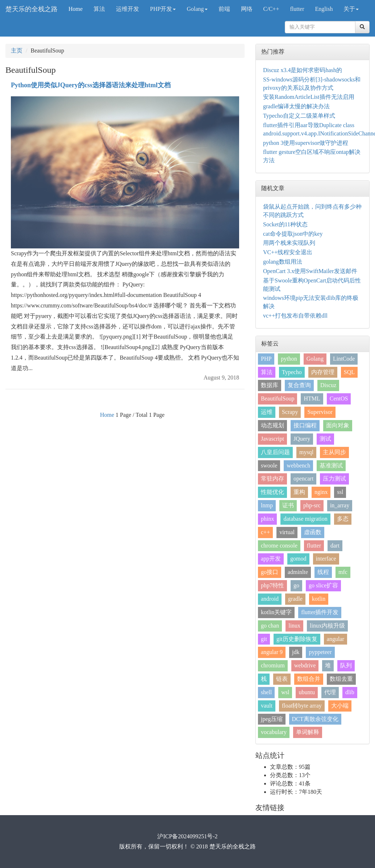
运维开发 (128, 9)
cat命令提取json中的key (293, 234)
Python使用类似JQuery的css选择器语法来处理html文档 (91, 85)
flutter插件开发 (320, 612)
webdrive (305, 665)
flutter (297, 9)
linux (294, 626)
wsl (285, 692)
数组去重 (341, 679)
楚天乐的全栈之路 (32, 9)
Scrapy (290, 412)
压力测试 (334, 479)
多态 (343, 519)
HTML (312, 399)
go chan (270, 626)
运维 (267, 412)
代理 (330, 692)
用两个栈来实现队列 (289, 243)
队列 (346, 665)
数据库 (270, 385)
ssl (340, 492)
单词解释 (308, 732)
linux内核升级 (327, 626)
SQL (349, 372)
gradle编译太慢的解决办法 (296, 106)
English (324, 9)
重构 (299, 492)
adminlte (298, 572)
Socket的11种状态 (285, 224)
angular (336, 639)
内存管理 (323, 372)
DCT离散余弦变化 (315, 719)
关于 (351, 9)
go (296, 585)
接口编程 (305, 425)
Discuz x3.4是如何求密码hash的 (303, 70)
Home (76, 9)
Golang (197, 9)
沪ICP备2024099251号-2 (187, 836)
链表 (282, 679)
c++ (265, 532)
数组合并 (309, 679)
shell (266, 692)
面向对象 (338, 425)
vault (267, 706)
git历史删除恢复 (297, 639)
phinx (267, 519)
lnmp (267, 505)
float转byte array (302, 706)
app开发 (271, 559)
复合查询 (299, 385)
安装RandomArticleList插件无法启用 (309, 97)
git (264, 639)
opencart (303, 479)
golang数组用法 (283, 262)
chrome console (279, 546)
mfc (343, 572)
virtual (287, 532)
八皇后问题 (275, 452)
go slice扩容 (323, 585)
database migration (305, 519)
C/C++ (271, 9)
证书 (288, 505)
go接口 (270, 572)
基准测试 (331, 466)
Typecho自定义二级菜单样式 (299, 116)
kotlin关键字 (276, 612)
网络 (247, 9)
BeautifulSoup (278, 399)
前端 (224, 9)
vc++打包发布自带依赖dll (295, 316)
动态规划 (272, 425)
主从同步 (334, 452)
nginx (321, 492)
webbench (298, 466)
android (270, 599)
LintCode (344, 359)
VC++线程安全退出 (288, 252)
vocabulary (274, 732)
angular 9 (272, 652)
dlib (350, 692)
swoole (269, 466)
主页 (17, 51)
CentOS (339, 399)
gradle (295, 599)
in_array (340, 505)
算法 (99, 9)
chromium (273, 665)
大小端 (340, 706)
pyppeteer (320, 652)
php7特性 (272, 585)
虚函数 (313, 532)
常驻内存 (272, 479)
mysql (306, 452)
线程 (323, 572)
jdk (296, 652)
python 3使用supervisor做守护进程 (306, 143)
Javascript (272, 439)
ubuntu (307, 692)
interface (326, 559)
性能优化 (272, 492)
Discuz (328, 385)
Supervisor (320, 412)
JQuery (302, 439)
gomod (298, 559)
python (289, 359)
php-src (312, 505)
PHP (266, 359)
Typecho (292, 372)
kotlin (319, 599)
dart (335, 546)
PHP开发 (163, 9)
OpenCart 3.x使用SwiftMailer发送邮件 (310, 271)
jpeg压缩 (272, 719)
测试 (325, 439)
